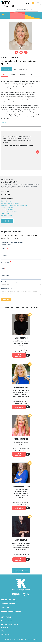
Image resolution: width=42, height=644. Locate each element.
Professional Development (9, 211)
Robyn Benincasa (21, 387)
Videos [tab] (23, 75)
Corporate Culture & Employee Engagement (14, 205)
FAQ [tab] (31, 75)
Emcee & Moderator (7, 207)
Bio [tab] (4, 75)
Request (7, 69)
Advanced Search (21, 571)
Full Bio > (4, 122)
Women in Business (7, 215)
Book (7, 221)
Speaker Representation (11, 611)
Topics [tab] (13, 75)
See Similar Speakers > (21, 69)
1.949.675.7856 (8, 621)
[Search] (27, 10)
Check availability (19, 355)
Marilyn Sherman (21, 439)
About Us (5, 607)
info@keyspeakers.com (11, 624)
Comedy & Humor (6, 201)
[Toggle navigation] (38, 3)
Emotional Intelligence (8, 209)
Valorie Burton (21, 338)
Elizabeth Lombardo (21, 486)
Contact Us (5, 628)
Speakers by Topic (9, 600)
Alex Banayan (21, 540)
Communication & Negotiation (10, 203)
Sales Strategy (6, 213)
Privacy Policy (6, 634)
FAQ (3, 631)
